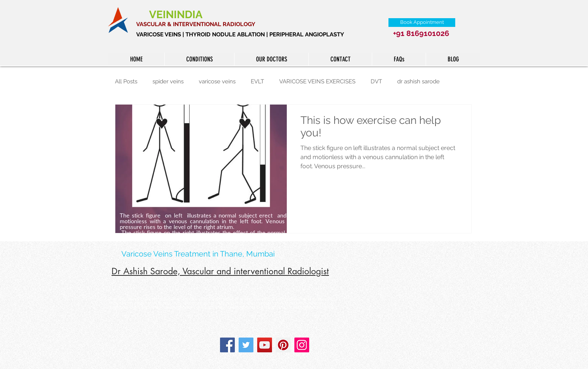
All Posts (126, 81)
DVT (376, 81)
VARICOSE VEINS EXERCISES (317, 81)
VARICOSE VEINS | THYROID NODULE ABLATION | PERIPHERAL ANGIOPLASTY (240, 34)
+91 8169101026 (421, 33)
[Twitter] (246, 345)
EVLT (257, 81)
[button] (199, 59)
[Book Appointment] (422, 23)
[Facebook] (227, 345)
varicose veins (217, 81)
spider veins (168, 81)
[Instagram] (302, 345)
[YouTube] (265, 345)
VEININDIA (177, 15)
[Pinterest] (283, 345)
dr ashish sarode (418, 81)
